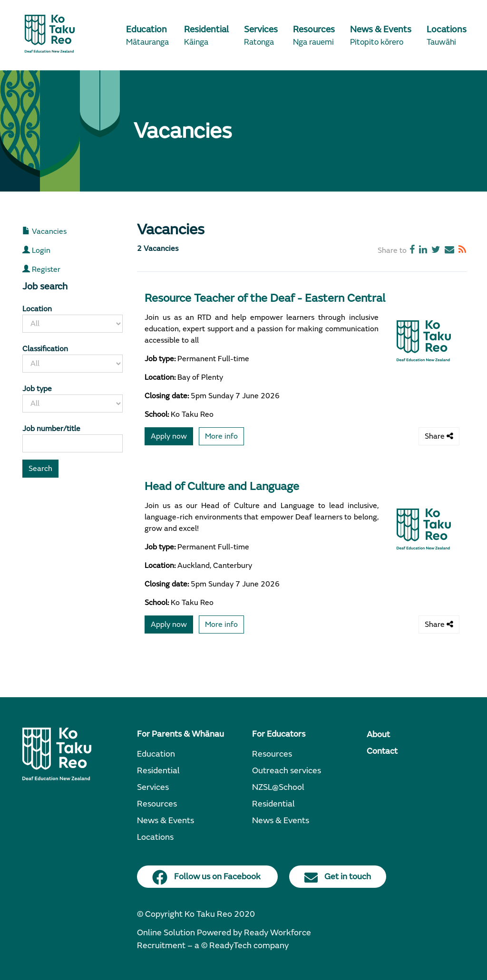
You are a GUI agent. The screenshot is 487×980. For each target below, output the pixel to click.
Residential (158, 771)
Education (156, 754)
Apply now (169, 436)
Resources (157, 804)
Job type (37, 389)
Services (153, 787)
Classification (45, 349)
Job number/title (51, 429)
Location (37, 309)
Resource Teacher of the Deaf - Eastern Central (265, 298)
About (378, 735)
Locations (155, 837)
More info (221, 436)
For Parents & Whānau (180, 734)
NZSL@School (278, 787)
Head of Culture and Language (222, 486)
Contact (382, 751)
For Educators (279, 734)
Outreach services (287, 771)
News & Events (166, 821)
